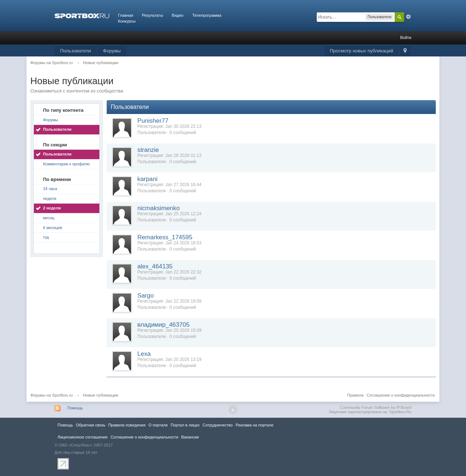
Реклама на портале (254, 425)
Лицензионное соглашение (83, 437)
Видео (178, 15)
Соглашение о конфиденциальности (400, 395)
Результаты (153, 15)
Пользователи (76, 51)
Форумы (112, 51)
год (46, 237)
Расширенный (408, 17)
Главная (126, 15)
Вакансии (190, 437)
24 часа (50, 189)
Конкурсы (127, 21)
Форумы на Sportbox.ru (52, 395)
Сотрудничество (218, 425)
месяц (49, 218)
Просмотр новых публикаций (362, 51)
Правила (356, 395)
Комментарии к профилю (66, 164)
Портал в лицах (185, 425)
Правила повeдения (127, 425)
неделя (50, 198)
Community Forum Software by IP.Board (376, 408)
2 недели (52, 208)
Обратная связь (90, 425)
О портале (158, 425)
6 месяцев (52, 228)
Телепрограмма (207, 15)
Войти (406, 38)
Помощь (75, 408)
